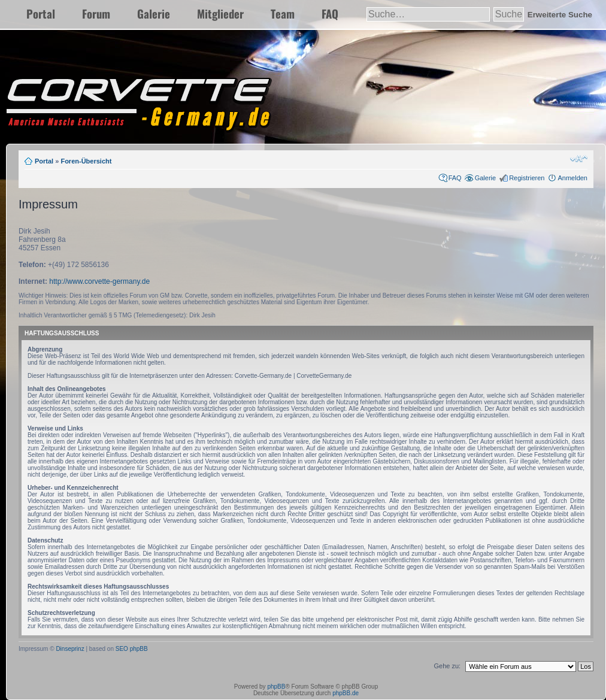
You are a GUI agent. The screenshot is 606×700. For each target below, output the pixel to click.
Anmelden (572, 178)
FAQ (330, 13)
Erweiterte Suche (560, 15)
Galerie (154, 13)
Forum (96, 13)
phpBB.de (346, 693)
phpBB (276, 687)
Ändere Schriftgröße (579, 159)
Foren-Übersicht (86, 161)
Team (283, 13)
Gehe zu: (447, 666)
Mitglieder (220, 13)
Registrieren (527, 178)
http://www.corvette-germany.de (99, 281)
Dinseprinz (70, 649)
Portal (41, 13)
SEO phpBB (132, 649)
